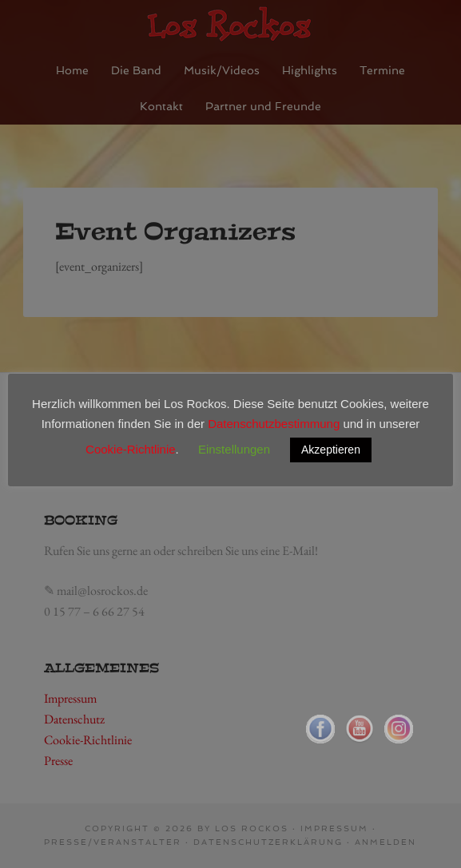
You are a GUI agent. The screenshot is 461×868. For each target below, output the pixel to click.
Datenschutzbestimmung (274, 424)
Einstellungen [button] (234, 449)
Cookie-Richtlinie (131, 449)
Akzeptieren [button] (331, 450)
